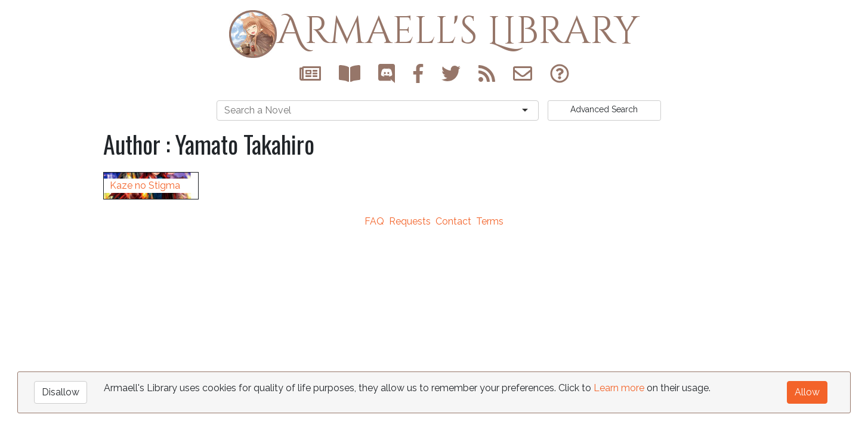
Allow (807, 391)
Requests (410, 329)
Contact (453, 329)
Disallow (61, 391)
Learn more (619, 387)
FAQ (374, 329)
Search (604, 109)
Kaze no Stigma (145, 293)
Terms (490, 329)
